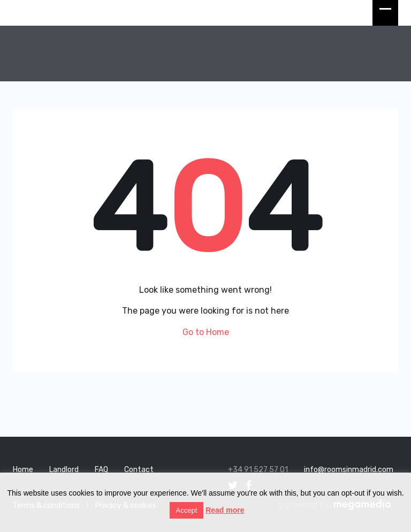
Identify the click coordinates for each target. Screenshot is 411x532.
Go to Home (206, 332)
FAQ (101, 470)
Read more (225, 510)
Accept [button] (187, 510)
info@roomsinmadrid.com (349, 470)
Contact (139, 470)
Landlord (64, 470)
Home (23, 470)
